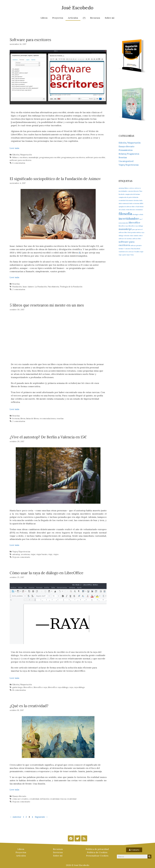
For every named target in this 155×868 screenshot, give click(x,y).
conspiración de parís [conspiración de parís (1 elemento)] (125, 197)
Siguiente (41, 817)
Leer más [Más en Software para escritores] (14, 148)
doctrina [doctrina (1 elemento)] (136, 200)
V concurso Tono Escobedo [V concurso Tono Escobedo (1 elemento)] (132, 249)
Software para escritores (30, 40)
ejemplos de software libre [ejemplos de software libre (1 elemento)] (127, 207)
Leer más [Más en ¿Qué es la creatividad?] (14, 790)
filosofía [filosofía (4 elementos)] (125, 214)
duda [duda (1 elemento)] (141, 200)
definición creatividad (50, 799)
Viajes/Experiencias (21, 552)
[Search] (149, 857)
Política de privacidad (97, 849)
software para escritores (20, 160)
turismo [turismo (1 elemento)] (121, 249)
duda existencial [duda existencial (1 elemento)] (124, 203)
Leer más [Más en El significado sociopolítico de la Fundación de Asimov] (14, 277)
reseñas (60, 418)
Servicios (58, 852)
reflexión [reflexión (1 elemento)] (126, 236)
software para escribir (95, 157)
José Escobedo (77, 8)
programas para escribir (50, 157)
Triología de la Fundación (71, 287)
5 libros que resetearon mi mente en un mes (47, 305)
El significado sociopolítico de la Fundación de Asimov (55, 179)
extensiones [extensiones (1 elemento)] (139, 210)
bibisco (15, 157)
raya (71, 687)
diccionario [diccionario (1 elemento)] (130, 200)
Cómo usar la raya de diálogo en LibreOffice (46, 573)
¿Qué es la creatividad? (29, 706)
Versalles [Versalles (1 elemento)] (137, 252)
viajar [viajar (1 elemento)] (142, 252)
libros (23, 418)
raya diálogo (79, 687)
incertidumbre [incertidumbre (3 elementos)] (129, 219)
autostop (16, 554)
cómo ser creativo (20, 799)
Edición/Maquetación (22, 155)
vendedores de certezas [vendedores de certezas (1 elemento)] (126, 252)
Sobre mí (110, 18)
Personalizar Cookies (97, 856)
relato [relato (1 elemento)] (131, 236)
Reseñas (16, 284)
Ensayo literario (19, 796)
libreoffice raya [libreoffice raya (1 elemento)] (123, 226)
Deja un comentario (21, 557)
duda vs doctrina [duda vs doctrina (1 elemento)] (134, 203)
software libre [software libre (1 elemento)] (137, 239)
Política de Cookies (97, 852)
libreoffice (28, 687)
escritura (23, 157)
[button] (134, 850)
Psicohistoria (53, 287)
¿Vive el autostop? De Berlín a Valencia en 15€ (48, 437)
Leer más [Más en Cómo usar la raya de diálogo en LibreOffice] (14, 678)
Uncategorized (126, 161)
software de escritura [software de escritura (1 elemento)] (125, 239)
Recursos (95, 18)
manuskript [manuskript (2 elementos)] (125, 229)
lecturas (16, 418)
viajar (33, 554)
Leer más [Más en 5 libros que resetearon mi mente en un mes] (14, 409)
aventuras (25, 554)
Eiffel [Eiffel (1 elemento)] (142, 203)
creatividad (34, 799)
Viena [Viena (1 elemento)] (132, 255)
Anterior (15, 817)
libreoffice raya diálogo (58, 687)
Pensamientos (126, 150)
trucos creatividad (68, 799)
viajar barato (42, 554)
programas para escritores (73, 157)
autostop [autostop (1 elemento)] (121, 188)
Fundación (17, 287)
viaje (50, 554)
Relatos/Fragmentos (129, 154)
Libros (44, 18)
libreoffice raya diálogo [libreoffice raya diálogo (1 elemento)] (136, 226)
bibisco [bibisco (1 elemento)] (126, 188)
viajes (56, 554)
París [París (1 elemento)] (129, 232)
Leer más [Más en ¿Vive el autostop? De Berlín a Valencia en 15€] (14, 545)
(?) (84, 18)
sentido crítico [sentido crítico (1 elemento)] (138, 236)
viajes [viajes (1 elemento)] (128, 255)
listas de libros (32, 418)
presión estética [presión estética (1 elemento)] (136, 232)
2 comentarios (19, 289)
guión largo (17, 687)
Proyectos (58, 18)
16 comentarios (19, 690)
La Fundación (41, 287)
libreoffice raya (40, 687)
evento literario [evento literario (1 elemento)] (130, 210)
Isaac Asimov (28, 287)
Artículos (73, 18)
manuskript (33, 157)
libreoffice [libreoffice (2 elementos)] (134, 223)
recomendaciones (48, 418)
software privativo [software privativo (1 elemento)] (136, 245)
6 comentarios (19, 163)
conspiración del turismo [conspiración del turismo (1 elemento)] (132, 194)
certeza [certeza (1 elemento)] (131, 188)
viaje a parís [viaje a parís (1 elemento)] (122, 255)
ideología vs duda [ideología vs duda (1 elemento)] (138, 214)
